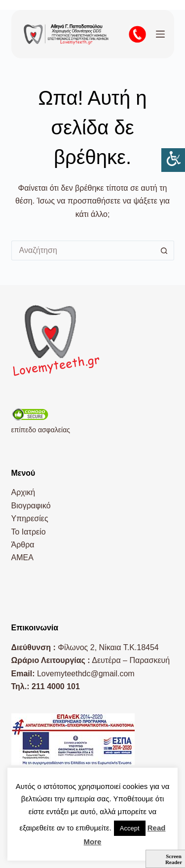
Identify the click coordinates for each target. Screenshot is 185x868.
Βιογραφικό (31, 506)
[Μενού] (160, 34)
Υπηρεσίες (30, 518)
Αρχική (23, 492)
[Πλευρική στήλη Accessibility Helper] (173, 160)
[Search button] (164, 250)
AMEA (22, 558)
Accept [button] (130, 828)
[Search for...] (83, 250)
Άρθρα (23, 545)
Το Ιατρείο (29, 532)
